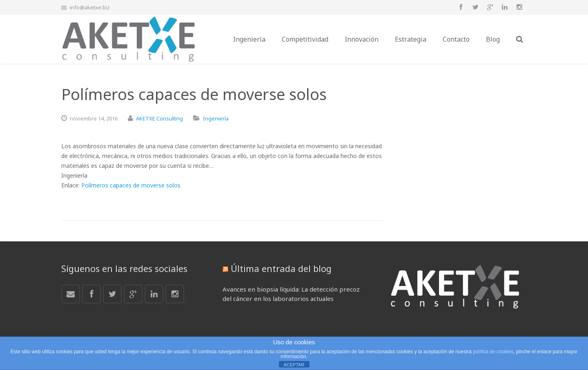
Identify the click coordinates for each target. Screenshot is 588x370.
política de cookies (493, 352)
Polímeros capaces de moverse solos (131, 185)
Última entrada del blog (281, 268)
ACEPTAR (294, 365)
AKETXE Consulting (159, 118)
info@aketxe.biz (90, 7)
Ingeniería (216, 118)
